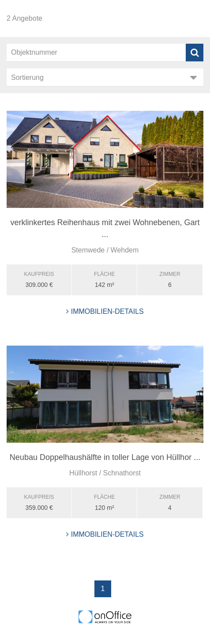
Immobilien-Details (105, 311)
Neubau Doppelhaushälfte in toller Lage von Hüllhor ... (105, 457)
